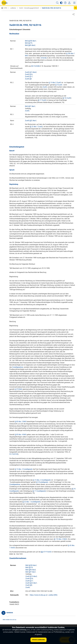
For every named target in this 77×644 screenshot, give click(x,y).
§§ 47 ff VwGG (46, 552)
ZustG (45, 87)
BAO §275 (29, 43)
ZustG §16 (29, 74)
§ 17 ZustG (42, 100)
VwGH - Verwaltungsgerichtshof (29, 8)
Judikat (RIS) (53, 595)
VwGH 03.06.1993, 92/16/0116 (51, 8)
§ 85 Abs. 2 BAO (21, 422)
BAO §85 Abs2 (30, 45)
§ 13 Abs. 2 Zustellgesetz (24, 469)
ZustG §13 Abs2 (31, 72)
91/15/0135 (14, 454)
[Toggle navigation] (69, 3)
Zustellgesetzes (18, 367)
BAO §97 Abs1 (30, 106)
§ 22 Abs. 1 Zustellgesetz (32, 502)
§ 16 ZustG (67, 98)
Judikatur (13, 8)
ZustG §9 (28, 79)
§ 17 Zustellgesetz (39, 491)
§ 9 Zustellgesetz (42, 482)
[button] (57, 3)
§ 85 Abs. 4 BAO (21, 435)
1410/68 (43, 58)
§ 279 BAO (18, 389)
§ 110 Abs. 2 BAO (60, 539)
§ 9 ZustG (59, 85)
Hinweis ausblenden (38, 640)
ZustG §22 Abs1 (31, 121)
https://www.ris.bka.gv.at (38, 595)
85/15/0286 (35, 66)
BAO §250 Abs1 (31, 41)
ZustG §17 (29, 77)
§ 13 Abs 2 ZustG (55, 83)
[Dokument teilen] (73, 14)
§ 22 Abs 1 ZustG (36, 127)
